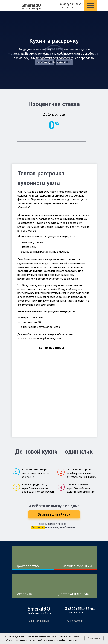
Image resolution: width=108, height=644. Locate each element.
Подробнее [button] (72, 640)
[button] (54, 514)
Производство (27, 566)
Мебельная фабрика (32, 9)
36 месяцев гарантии (75, 566)
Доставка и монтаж (74, 594)
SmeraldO (31, 5)
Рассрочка (24, 594)
